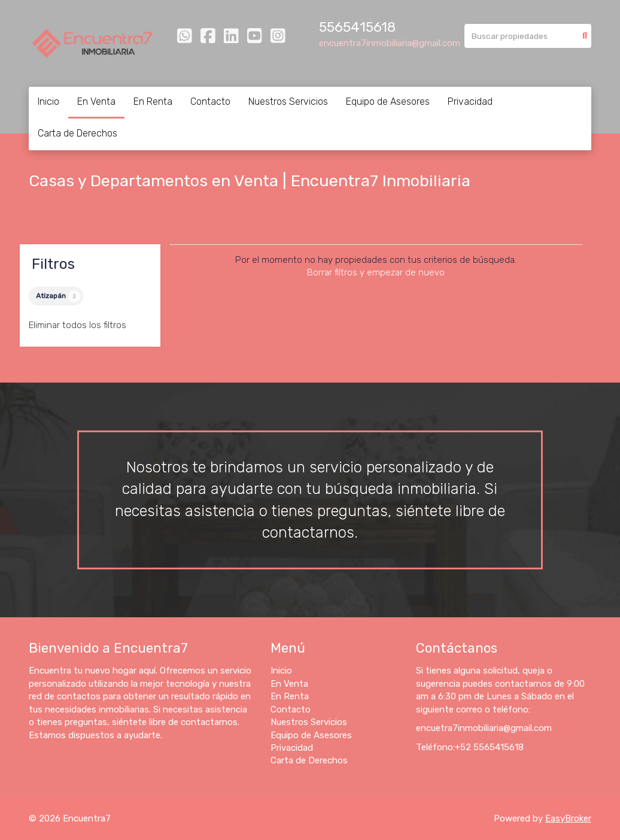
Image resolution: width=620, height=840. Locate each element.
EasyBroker (568, 818)
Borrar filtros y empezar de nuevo (376, 272)
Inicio (48, 101)
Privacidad (470, 101)
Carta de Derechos (77, 133)
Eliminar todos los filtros (77, 325)
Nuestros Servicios (288, 101)
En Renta (153, 101)
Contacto (210, 101)
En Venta (96, 101)
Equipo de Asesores (388, 101)
